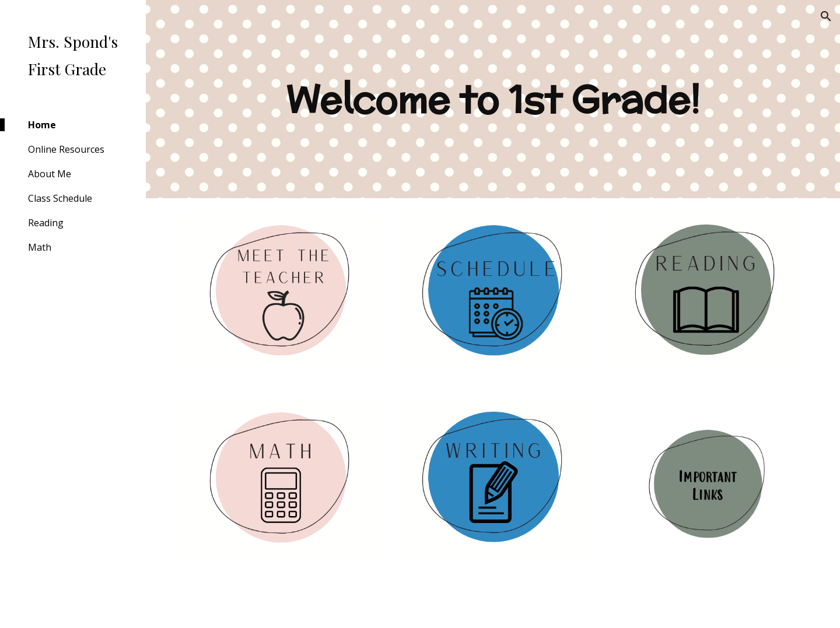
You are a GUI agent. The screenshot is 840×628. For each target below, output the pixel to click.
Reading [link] (46, 223)
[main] (493, 99)
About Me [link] (50, 174)
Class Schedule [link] (60, 198)
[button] (826, 16)
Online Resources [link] (66, 149)
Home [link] (42, 125)
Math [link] (40, 247)
